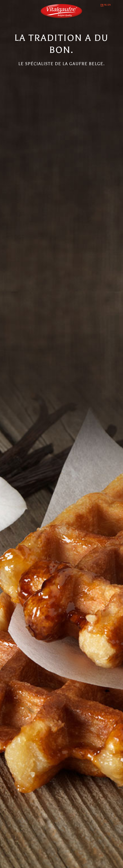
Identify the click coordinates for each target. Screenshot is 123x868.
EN (109, 5)
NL (106, 5)
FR (102, 5)
